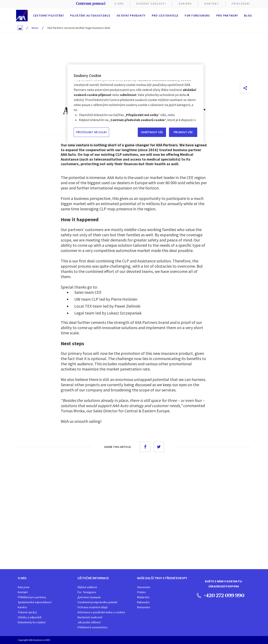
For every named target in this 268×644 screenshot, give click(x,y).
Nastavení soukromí (90, 617)
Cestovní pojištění (48, 16)
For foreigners (197, 16)
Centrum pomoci (91, 4)
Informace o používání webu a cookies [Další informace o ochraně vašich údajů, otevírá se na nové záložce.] (104, 120)
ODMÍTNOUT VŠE (152, 132)
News (35, 28)
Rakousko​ (143, 602)
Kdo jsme (24, 587)
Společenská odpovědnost (35, 602)
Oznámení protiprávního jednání (97, 602)
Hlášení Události (151, 4)
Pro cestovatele (165, 16)
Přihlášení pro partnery (32, 597)
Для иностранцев (89, 597)
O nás (119, 4)
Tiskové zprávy (27, 612)
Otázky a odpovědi (30, 617)
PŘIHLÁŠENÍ (241, 4)
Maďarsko (143, 597)
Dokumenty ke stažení (32, 622)
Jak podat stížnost (89, 622)
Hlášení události (87, 587)
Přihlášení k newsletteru (92, 627)
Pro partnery (227, 16)
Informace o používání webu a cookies (101, 612)
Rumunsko (144, 607)
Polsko (141, 592)
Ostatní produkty (131, 16)
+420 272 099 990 (221, 595)
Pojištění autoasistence (90, 16)
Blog (248, 16)
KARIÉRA (185, 4)
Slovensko (144, 587)
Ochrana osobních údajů (93, 607)
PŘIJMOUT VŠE (183, 132)
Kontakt (212, 4)
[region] (135, 104)
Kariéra (22, 607)
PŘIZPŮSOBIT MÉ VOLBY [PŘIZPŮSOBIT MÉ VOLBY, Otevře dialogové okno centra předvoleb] (91, 132)
